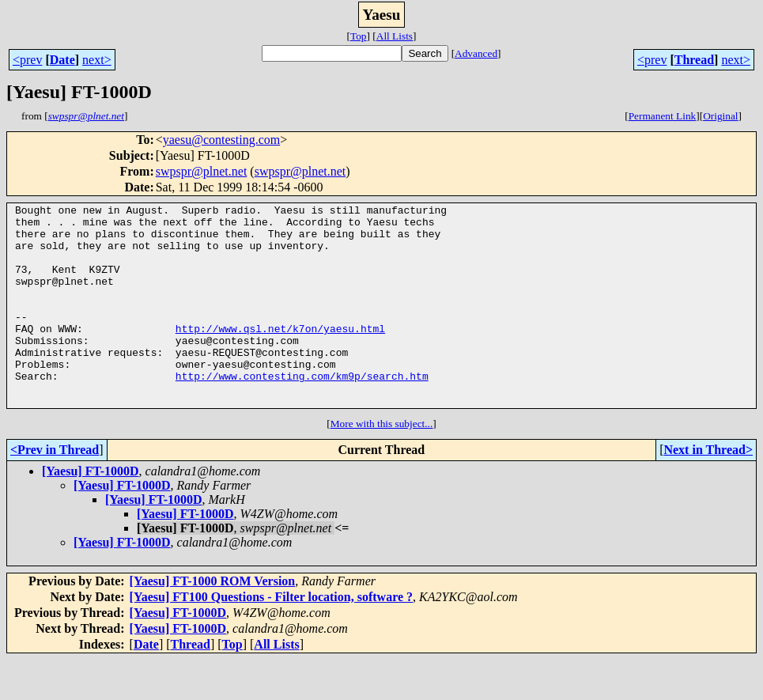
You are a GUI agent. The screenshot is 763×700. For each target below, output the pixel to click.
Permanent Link (663, 116)
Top (359, 36)
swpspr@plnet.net (202, 171)
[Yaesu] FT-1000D (91, 511)
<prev (27, 60)
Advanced (476, 53)
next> (97, 60)
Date (62, 60)
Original (720, 116)
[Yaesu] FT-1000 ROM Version (213, 621)
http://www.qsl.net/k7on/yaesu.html (280, 354)
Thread (694, 60)
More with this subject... (382, 464)
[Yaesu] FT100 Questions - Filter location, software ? (271, 637)
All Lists (395, 36)
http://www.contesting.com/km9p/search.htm (302, 411)
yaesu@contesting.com (221, 140)
